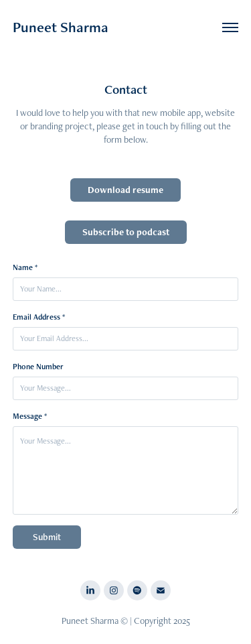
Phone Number (38, 367)
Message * (30, 416)
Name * (25, 267)
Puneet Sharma (61, 27)
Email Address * (39, 317)
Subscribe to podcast (126, 232)
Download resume (125, 190)
